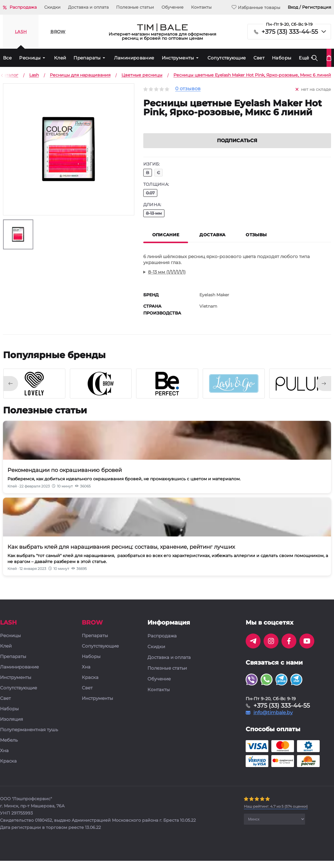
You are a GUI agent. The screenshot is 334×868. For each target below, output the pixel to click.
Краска (8, 768)
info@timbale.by (273, 720)
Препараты (87, 58)
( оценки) (276, 813)
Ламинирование (134, 58)
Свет (259, 58)
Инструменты (178, 58)
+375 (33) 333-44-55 (290, 32)
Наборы (282, 58)
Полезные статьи (135, 7)
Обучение (173, 7)
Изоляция (11, 727)
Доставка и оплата (88, 7)
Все (7, 58)
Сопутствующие (227, 58)
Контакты (201, 7)
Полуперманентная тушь (29, 737)
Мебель (9, 747)
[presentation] (10, 391)
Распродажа (23, 7)
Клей (60, 58)
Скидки (52, 7)
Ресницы (30, 58)
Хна (4, 758)
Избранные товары (256, 7)
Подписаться (237, 148)
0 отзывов (188, 89)
